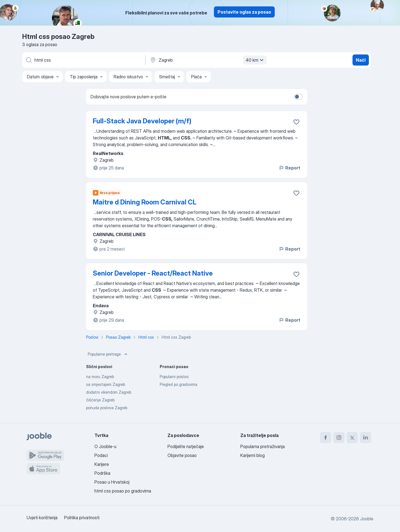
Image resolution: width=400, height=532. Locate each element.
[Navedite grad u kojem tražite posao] (207, 60)
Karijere (102, 464)
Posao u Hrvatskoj (112, 482)
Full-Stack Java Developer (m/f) (142, 121)
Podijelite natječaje (186, 446)
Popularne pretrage (108, 354)
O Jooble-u (105, 446)
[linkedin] (366, 438)
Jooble (367, 519)
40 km (255, 60)
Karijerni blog (252, 455)
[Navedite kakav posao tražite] (83, 60)
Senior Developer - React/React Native (153, 273)
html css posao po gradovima (123, 491)
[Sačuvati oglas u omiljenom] (296, 122)
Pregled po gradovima (178, 384)
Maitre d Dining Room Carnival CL (145, 202)
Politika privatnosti (82, 518)
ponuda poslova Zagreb (107, 408)
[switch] (298, 97)
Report (289, 168)
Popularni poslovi (174, 377)
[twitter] (352, 438)
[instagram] (339, 438)
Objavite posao (182, 455)
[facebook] (326, 438)
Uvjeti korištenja (42, 518)
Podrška (102, 473)
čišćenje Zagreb (100, 400)
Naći (361, 60)
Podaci (101, 455)
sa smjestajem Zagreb (106, 384)
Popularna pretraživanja (262, 446)
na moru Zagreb (100, 377)
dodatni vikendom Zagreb (109, 392)
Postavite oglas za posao (244, 12)
